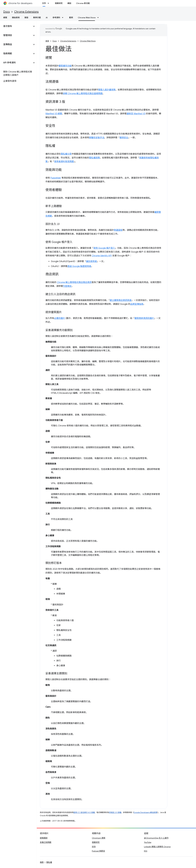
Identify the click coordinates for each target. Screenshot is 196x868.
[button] (16, 26)
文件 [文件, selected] (44, 3)
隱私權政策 (94, 158)
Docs (7, 12)
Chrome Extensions (26, 12)
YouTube (148, 842)
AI (47, 18)
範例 (71, 18)
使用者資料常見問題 (64, 162)
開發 (26, 18)
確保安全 (124, 138)
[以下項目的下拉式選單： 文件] (49, 3)
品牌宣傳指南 (137, 304)
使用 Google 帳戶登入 (104, 248)
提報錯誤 (44, 838)
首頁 (47, 41)
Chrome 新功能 (83, 3)
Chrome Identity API (102, 256)
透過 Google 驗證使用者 (79, 266)
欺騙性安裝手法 (97, 138)
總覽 (5, 18)
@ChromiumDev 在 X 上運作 (156, 838)
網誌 (69, 3)
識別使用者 (91, 261)
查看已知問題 (46, 842)
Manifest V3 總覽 (54, 114)
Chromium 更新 (99, 838)
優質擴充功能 (65, 66)
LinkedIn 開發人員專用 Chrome (157, 847)
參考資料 (56, 18)
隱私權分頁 (66, 154)
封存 (94, 847)
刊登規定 (67, 286)
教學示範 (37, 18)
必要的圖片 (60, 318)
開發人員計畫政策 (107, 90)
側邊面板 (118, 230)
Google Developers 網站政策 (145, 812)
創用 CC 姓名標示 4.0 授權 (84, 812)
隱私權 (49, 862)
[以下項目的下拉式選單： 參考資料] (63, 18)
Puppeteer (56, 178)
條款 (42, 862)
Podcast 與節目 (98, 851)
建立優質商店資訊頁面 (121, 300)
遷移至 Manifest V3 (136, 114)
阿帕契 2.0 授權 (115, 812)
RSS (146, 851)
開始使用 (16, 18)
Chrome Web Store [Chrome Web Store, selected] (87, 18)
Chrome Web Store (88, 41)
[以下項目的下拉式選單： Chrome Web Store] (99, 18)
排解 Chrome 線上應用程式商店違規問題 (83, 94)
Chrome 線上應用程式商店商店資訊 (74, 282)
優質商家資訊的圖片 (144, 318)
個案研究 (59, 3)
